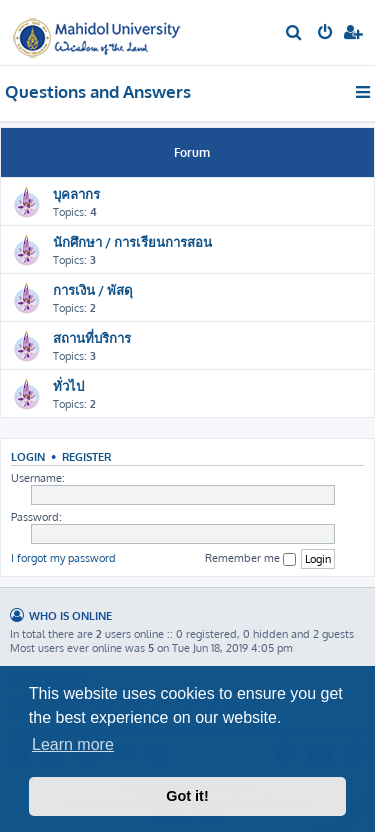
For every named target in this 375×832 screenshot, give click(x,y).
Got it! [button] (187, 796)
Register (86, 456)
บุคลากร (76, 193)
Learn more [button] (73, 744)
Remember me (250, 558)
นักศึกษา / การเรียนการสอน (132, 241)
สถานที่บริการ (92, 337)
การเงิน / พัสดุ (93, 289)
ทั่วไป (68, 385)
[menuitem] (294, 34)
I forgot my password (63, 558)
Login (28, 456)
